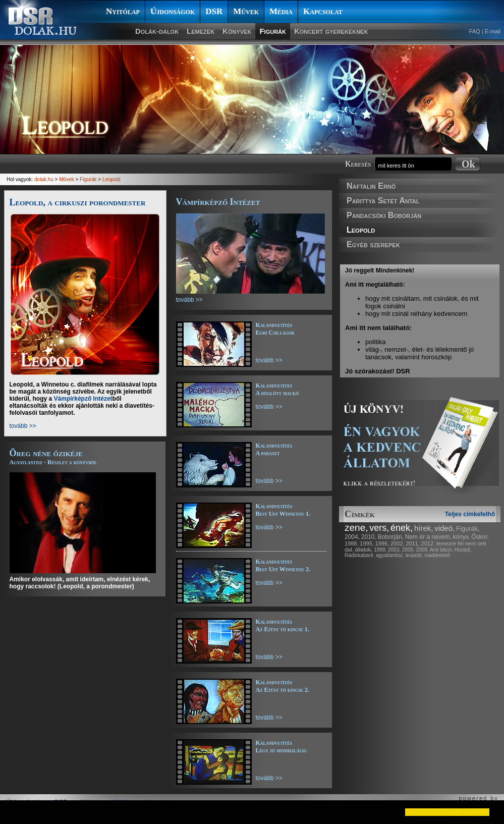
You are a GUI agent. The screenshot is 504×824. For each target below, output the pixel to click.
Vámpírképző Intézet (83, 399)
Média (281, 11)
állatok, (364, 550)
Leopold (361, 230)
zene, (356, 528)
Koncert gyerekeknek (331, 31)
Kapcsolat (323, 11)
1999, (380, 550)
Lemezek (201, 31)
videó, (444, 528)
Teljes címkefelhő (470, 514)
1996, (382, 543)
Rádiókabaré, (359, 555)
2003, (394, 550)
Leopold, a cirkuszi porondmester (78, 202)
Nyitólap (123, 11)
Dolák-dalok (157, 31)
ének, (402, 528)
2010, (369, 537)
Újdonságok (173, 11)
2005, (408, 550)
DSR (214, 11)
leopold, (414, 555)
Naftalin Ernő (371, 186)
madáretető (437, 555)
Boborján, (391, 537)
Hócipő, (463, 550)
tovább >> (23, 426)
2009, (423, 550)
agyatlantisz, (390, 555)
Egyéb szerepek (373, 244)
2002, (398, 543)
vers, (379, 528)
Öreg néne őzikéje (53, 457)
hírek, (424, 528)
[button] (16, 812)
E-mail (493, 31)
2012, (428, 543)
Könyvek (237, 31)
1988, (352, 543)
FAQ (475, 31)
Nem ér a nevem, (428, 537)
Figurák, (468, 529)
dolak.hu (44, 179)
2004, (352, 537)
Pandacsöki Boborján (384, 215)
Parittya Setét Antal (383, 201)
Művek (246, 11)
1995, (367, 543)
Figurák (273, 31)
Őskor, (480, 537)
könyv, (462, 537)
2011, (413, 543)
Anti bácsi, (441, 550)
